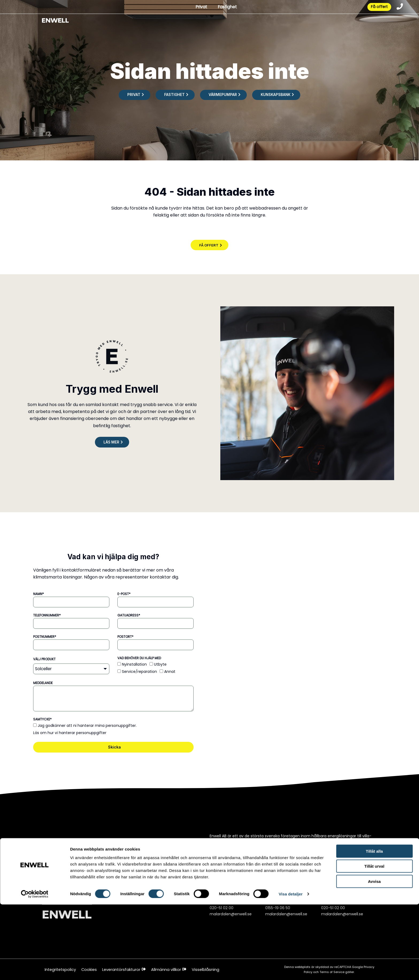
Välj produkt (44, 659)
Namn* (39, 594)
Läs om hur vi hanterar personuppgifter (70, 733)
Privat (198, 8)
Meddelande (43, 683)
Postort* (125, 637)
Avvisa (374, 957)
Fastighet (225, 8)
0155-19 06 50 (278, 908)
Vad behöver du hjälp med (139, 658)
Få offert (377, 8)
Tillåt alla (374, 926)
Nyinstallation (134, 665)
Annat (170, 672)
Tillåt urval (374, 942)
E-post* (124, 594)
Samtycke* (42, 719)
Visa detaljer (291, 969)
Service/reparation (139, 672)
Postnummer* (45, 637)
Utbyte (160, 665)
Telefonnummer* (47, 616)
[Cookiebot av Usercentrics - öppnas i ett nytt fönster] (35, 970)
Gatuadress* (129, 616)
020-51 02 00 (222, 908)
